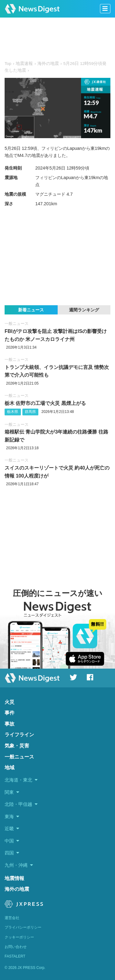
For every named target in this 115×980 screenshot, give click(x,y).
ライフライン (19, 735)
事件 (10, 713)
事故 (10, 724)
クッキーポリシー (19, 937)
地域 (10, 768)
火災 (10, 702)
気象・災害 (17, 746)
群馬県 (30, 412)
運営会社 (12, 918)
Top (8, 64)
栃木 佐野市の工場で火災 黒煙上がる (45, 403)
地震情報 (14, 878)
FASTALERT (15, 956)
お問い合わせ (16, 947)
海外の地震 (17, 889)
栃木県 (13, 412)
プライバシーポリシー (23, 927)
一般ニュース (17, 324)
